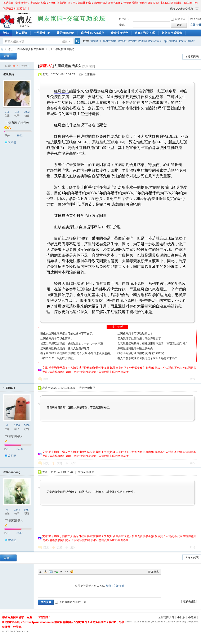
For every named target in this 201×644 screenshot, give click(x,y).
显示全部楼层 (87, 74)
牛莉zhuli (9, 388)
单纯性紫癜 (110, 41)
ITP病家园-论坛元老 (17, 123)
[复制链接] (89, 66)
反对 (73, 463)
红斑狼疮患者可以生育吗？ (57, 339)
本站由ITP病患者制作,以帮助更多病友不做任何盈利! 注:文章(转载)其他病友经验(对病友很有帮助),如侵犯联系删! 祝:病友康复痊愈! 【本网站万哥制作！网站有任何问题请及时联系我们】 (100, 4)
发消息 (12, 142)
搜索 (65, 41)
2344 (17, 510)
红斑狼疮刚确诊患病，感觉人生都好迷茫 (65, 348)
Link (56, 572)
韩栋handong (12, 472)
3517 (27, 510)
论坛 (6, 33)
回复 (46, 379)
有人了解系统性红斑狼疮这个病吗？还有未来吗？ (147, 358)
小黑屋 (192, 617)
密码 (122, 25)
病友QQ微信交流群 (182, 9)
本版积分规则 (188, 602)
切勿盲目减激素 (172, 33)
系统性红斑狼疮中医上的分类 (135, 348)
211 (7, 112)
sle (122, 142)
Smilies (72, 572)
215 (17, 112)
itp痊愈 (122, 41)
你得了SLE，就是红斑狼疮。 (58, 358)
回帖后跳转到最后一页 (71, 602)
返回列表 (193, 56)
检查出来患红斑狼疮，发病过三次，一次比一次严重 (72, 343)
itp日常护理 (171, 41)
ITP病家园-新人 (14, 436)
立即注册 (196, 25)
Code (67, 572)
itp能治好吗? (187, 41)
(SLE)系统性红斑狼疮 (62, 49)
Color (46, 572)
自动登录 (178, 19)
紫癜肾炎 (96, 41)
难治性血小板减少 (92, 33)
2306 (17, 425)
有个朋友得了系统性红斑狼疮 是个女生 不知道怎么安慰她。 (77, 353)
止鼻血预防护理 (145, 33)
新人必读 (21, 33)
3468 (27, 425)
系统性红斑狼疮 (105, 142)
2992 (27, 112)
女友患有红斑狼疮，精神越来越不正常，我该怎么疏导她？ (153, 343)
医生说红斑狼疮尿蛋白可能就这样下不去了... (67, 334)
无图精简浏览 (166, 617)
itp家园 (143, 41)
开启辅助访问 (168, 9)
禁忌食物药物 (65, 33)
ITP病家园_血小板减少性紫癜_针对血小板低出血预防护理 (2, 49)
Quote (61, 572)
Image (51, 572)
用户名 (123, 19)
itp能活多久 (155, 41)
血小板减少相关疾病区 (31, 49)
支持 (60, 463)
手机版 (181, 617)
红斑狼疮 (9, 74)
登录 (108, 586)
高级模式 (153, 572)
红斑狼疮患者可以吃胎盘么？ (135, 334)
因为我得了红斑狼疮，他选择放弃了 (139, 339)
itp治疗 (133, 41)
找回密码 (196, 19)
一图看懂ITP (42, 33)
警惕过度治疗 (119, 33)
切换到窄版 (196, 9)
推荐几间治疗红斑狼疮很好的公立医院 (141, 353)
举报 (193, 379)
